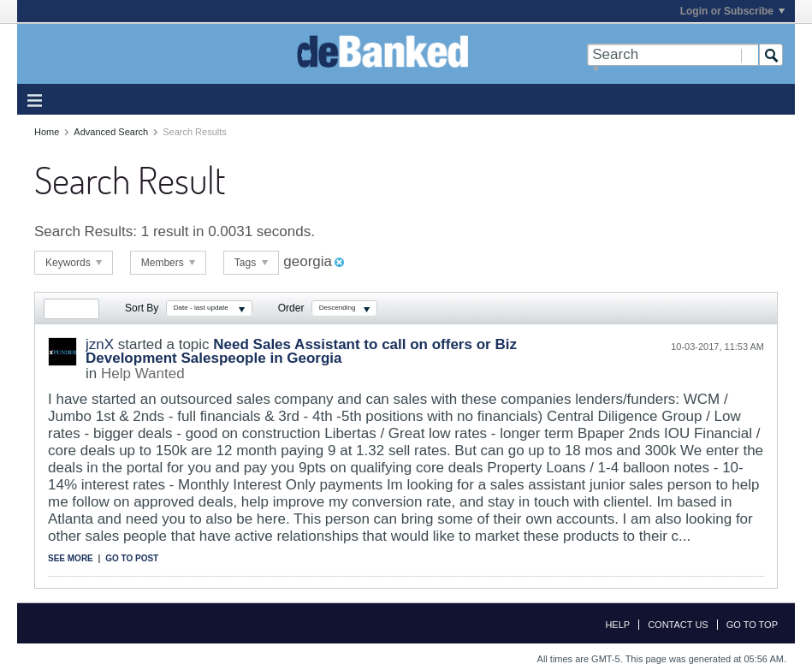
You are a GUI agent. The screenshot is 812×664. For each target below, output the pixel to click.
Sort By (142, 308)
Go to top (752, 625)
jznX (100, 344)
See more (71, 558)
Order (291, 308)
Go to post (132, 558)
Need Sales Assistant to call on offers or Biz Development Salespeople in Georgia (301, 351)
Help (617, 625)
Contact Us (678, 625)
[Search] (673, 55)
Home (47, 132)
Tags (251, 263)
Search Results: (86, 231)
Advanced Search (111, 132)
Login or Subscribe (732, 11)
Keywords (74, 263)
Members (168, 263)
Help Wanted (143, 373)
